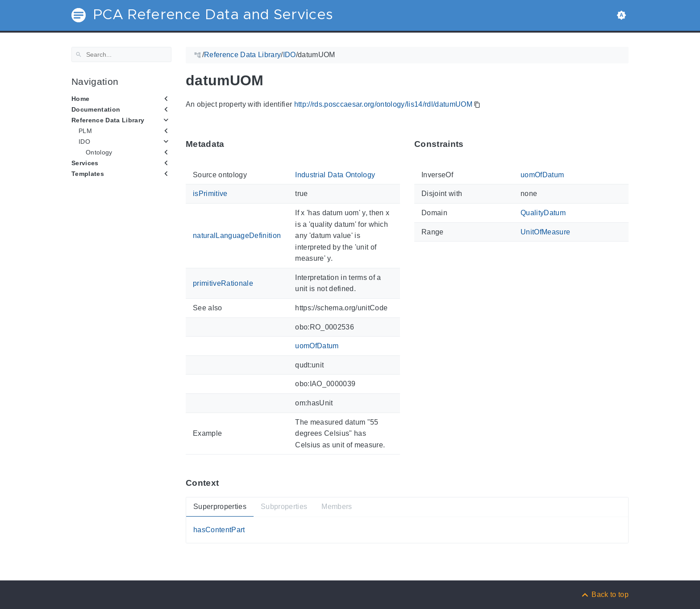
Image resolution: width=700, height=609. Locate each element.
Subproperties (284, 507)
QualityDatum (543, 213)
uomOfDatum (317, 346)
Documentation (96, 109)
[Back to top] (604, 594)
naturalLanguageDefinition (237, 236)
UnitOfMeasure (545, 232)
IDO (84, 142)
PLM (85, 131)
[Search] (121, 54)
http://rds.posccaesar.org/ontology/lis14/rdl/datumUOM (383, 104)
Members (337, 507)
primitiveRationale (223, 283)
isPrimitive (210, 194)
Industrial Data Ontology (335, 175)
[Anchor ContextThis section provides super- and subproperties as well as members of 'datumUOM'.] (225, 483)
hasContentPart (219, 530)
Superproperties (220, 507)
